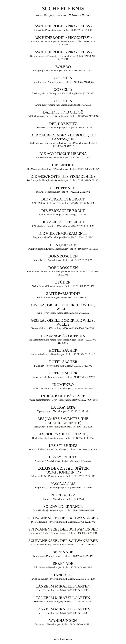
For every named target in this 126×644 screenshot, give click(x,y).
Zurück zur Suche (63, 640)
